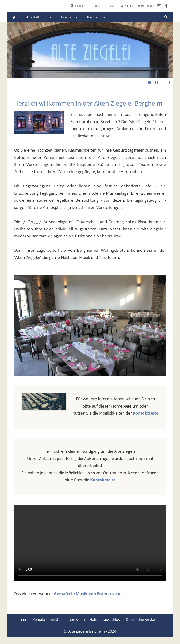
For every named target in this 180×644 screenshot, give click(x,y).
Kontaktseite (146, 413)
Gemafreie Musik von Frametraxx (87, 594)
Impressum (76, 619)
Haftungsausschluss (105, 619)
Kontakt (39, 619)
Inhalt (23, 619)
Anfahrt (56, 619)
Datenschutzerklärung (144, 619)
